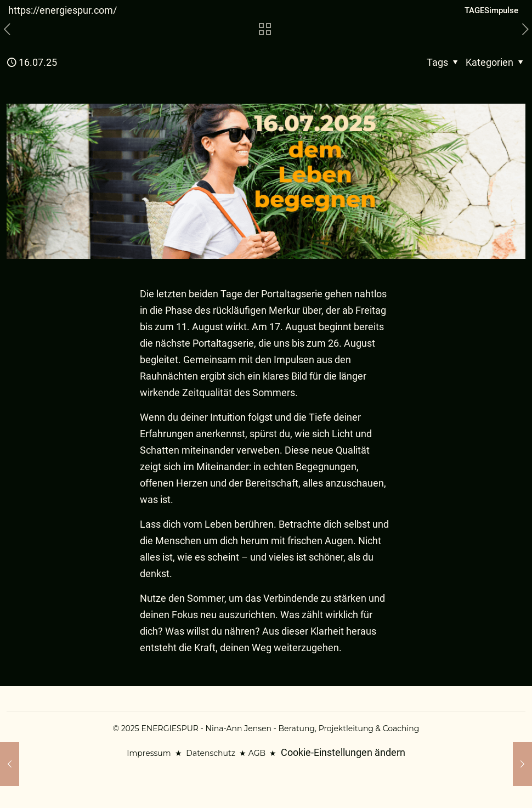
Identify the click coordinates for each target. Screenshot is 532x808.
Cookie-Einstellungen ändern (343, 752)
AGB (257, 753)
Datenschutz (210, 753)
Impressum (149, 753)
